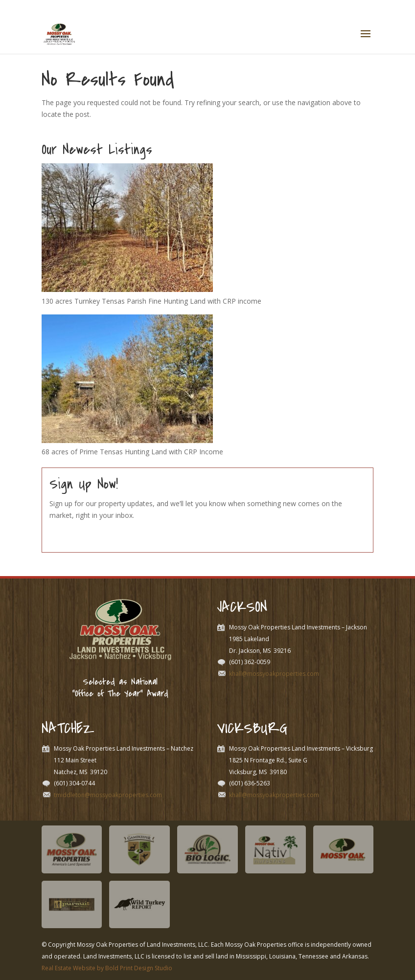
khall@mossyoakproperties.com (274, 674)
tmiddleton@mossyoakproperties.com (108, 795)
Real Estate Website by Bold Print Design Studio (107, 968)
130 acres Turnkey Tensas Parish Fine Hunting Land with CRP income (151, 301)
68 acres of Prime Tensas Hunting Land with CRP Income (132, 452)
